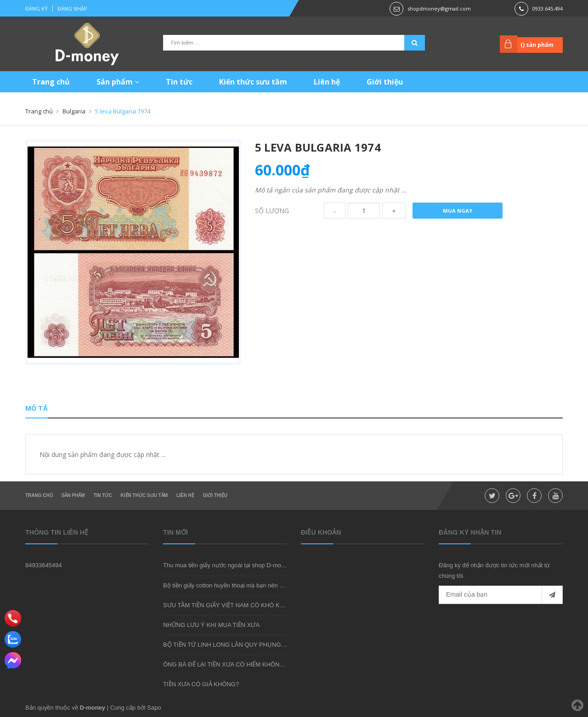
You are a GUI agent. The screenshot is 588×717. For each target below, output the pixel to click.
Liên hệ (327, 82)
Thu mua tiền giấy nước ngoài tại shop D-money (227, 565)
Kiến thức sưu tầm (253, 82)
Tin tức (179, 82)
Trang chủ (51, 82)
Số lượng (272, 211)
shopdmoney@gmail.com (439, 8)
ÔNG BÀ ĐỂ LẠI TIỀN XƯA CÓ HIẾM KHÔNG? (225, 664)
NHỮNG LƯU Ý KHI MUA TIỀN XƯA (211, 625)
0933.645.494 (548, 8)
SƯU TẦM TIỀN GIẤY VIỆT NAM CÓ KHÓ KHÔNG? (232, 605)
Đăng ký (37, 8)
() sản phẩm (537, 45)
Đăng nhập (72, 8)
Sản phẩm (118, 82)
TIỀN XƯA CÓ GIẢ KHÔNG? (201, 684)
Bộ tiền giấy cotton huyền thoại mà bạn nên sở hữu (231, 585)
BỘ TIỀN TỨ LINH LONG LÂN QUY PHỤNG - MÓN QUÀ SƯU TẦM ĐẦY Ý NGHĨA (273, 645)
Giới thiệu (385, 82)
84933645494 (44, 565)
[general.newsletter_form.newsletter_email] (501, 595)
